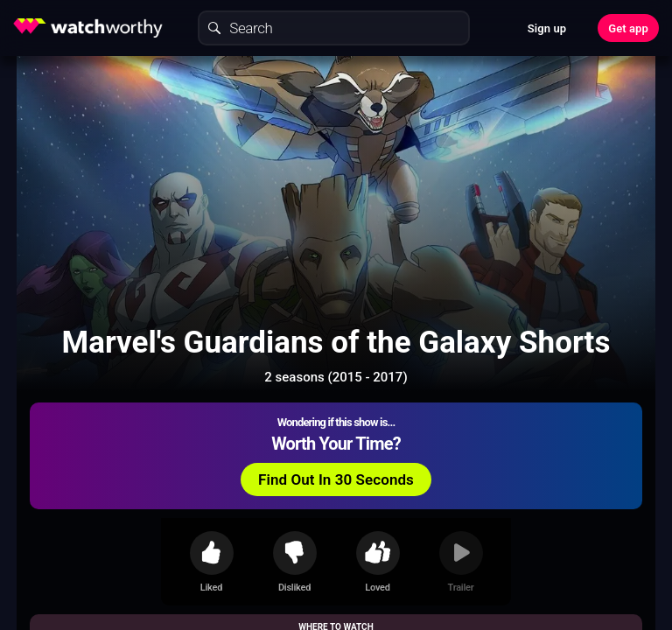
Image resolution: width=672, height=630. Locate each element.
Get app (628, 28)
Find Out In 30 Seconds (336, 479)
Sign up (547, 28)
